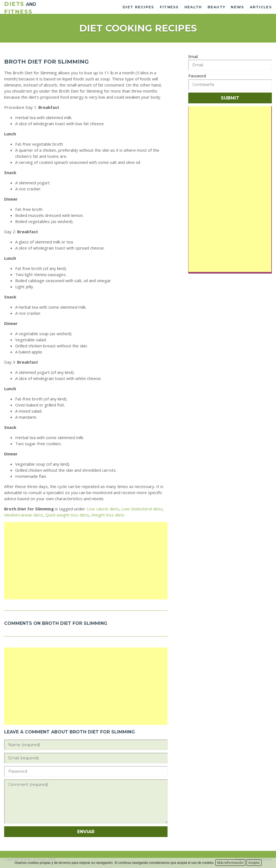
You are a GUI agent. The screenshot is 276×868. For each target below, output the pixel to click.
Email (193, 57)
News (237, 7)
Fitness (169, 7)
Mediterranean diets (24, 515)
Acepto (254, 863)
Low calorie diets (103, 509)
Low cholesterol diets (142, 509)
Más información (230, 863)
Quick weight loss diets (67, 515)
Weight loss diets (108, 515)
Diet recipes (138, 7)
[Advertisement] (86, 561)
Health (193, 7)
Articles (261, 7)
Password (197, 76)
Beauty (217, 7)
